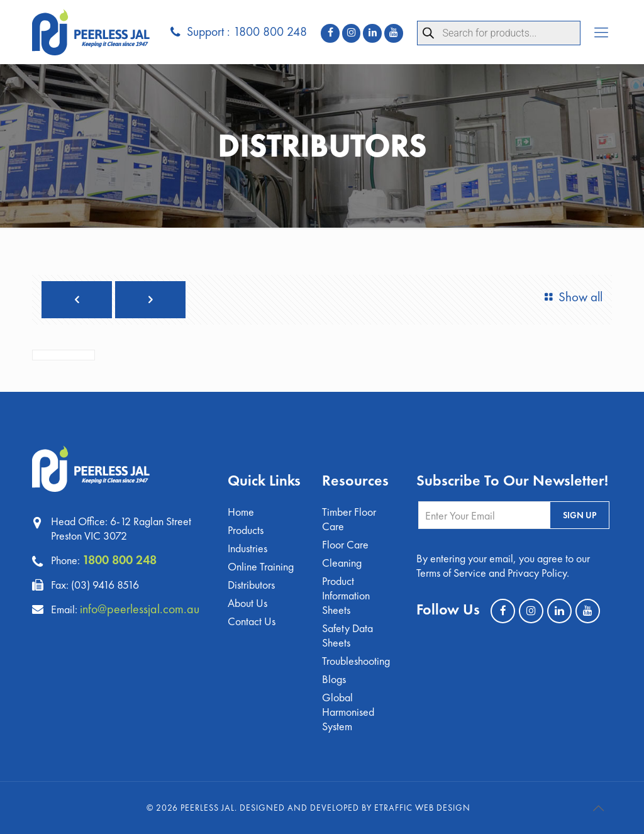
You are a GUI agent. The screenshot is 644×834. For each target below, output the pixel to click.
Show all (571, 297)
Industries (247, 548)
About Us (247, 603)
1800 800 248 (119, 560)
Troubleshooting (356, 661)
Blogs (334, 679)
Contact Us (252, 621)
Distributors (251, 585)
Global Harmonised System (348, 712)
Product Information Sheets (346, 595)
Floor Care (345, 544)
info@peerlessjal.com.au (140, 609)
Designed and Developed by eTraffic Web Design (355, 808)
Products (246, 530)
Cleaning (342, 563)
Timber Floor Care (349, 519)
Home (241, 512)
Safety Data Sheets (347, 635)
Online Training (261, 566)
